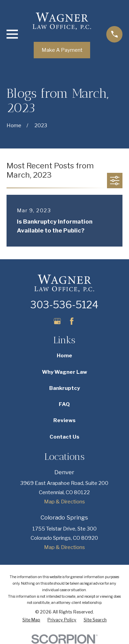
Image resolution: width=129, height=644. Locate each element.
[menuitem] (31, 620)
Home (64, 356)
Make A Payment (62, 50)
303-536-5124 (64, 305)
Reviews (64, 420)
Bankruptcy (64, 388)
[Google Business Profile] (57, 321)
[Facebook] (72, 321)
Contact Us (64, 437)
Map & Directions (64, 502)
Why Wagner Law (64, 372)
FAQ (64, 404)
